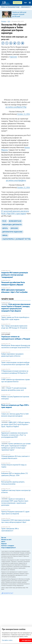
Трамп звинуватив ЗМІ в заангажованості (10, 530)
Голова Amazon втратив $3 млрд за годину (14, 466)
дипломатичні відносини (12, 232)
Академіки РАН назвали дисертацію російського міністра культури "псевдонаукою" (15, 275)
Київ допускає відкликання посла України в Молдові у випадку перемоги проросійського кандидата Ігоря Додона (16, 307)
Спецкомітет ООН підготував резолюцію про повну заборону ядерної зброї (16, 521)
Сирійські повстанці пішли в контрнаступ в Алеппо (16, 491)
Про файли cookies (7, 640)
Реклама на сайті (6, 539)
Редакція (4, 544)
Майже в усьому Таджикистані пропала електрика (15, 398)
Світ (9, 21)
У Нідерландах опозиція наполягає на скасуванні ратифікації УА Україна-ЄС (15, 372)
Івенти (3, 541)
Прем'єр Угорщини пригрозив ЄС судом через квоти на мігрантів (15, 513)
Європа (5, 228)
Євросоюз (13, 57)
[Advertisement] (16, 87)
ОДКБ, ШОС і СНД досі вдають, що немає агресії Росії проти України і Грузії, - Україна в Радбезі (16, 424)
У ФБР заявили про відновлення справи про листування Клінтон (16, 381)
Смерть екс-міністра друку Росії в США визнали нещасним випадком (15, 415)
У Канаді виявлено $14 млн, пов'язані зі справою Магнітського (15, 457)
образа (5, 235)
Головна (4, 21)
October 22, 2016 (24, 114)
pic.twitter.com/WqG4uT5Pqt (16, 107)
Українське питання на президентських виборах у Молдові (16, 338)
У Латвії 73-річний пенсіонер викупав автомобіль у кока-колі (14, 389)
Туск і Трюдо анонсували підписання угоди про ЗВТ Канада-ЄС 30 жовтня (14, 327)
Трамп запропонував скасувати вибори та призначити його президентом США (15, 363)
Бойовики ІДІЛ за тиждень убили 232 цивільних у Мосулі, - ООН (15, 474)
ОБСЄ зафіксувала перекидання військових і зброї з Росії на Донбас (14, 291)
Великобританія (15, 221)
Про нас (4, 537)
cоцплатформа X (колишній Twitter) (16, 239)
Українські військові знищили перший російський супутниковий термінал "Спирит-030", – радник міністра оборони (20, 17)
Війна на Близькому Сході (10, 7)
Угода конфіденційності (8, 548)
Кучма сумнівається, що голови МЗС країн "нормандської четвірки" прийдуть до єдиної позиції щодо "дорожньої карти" (16, 447)
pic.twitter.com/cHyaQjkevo (16, 180)
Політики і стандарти (8, 546)
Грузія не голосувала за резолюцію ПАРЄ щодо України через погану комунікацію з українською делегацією (15, 502)
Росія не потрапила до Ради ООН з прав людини (15, 406)
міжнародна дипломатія (12, 225)
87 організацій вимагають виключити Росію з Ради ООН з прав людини (15, 212)
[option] (16, 14)
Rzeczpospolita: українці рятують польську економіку (13, 483)
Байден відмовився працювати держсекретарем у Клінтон (12, 355)
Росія (4, 221)
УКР (25, 3)
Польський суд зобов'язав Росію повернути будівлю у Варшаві (13, 283)
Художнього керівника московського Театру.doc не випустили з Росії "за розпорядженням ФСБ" (15, 435)
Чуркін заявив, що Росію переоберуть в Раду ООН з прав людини (15, 318)
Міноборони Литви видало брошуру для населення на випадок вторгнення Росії (16, 346)
